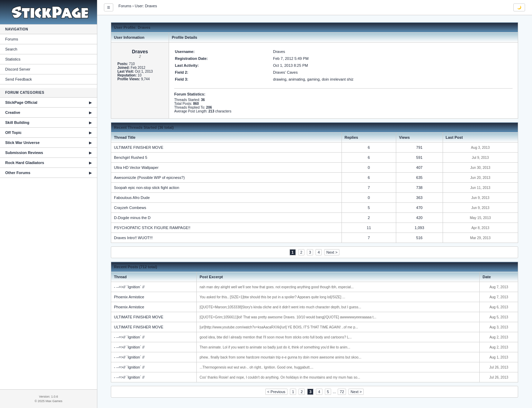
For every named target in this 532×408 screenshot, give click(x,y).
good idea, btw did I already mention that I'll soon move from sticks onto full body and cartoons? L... (276, 337)
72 (342, 392)
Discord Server (18, 69)
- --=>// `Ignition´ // (129, 287)
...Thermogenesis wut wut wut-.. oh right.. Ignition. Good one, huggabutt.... (256, 367)
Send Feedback (19, 79)
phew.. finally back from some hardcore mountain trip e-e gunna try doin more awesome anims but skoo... (280, 357)
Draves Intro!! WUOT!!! (133, 238)
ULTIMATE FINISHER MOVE (139, 147)
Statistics (13, 59)
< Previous (276, 392)
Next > (332, 252)
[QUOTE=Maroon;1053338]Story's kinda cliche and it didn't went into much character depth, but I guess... (280, 307)
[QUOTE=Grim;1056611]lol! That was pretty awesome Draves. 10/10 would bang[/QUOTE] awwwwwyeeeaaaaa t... (288, 317)
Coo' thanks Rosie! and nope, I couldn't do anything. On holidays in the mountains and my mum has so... (280, 377)
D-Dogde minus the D (132, 218)
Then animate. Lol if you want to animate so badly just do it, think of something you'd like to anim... (275, 347)
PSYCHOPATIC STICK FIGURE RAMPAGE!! (152, 228)
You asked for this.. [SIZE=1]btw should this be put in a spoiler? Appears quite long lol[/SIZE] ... (272, 297)
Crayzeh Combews (130, 208)
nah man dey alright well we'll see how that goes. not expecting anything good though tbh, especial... (277, 287)
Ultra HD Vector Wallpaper (136, 167)
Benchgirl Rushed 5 (131, 157)
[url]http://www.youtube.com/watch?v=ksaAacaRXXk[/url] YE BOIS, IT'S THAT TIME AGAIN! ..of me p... (279, 327)
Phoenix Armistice (129, 297)
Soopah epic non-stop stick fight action (147, 188)
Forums (12, 39)
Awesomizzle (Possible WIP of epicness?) (149, 178)
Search (11, 49)
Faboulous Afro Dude (132, 198)
